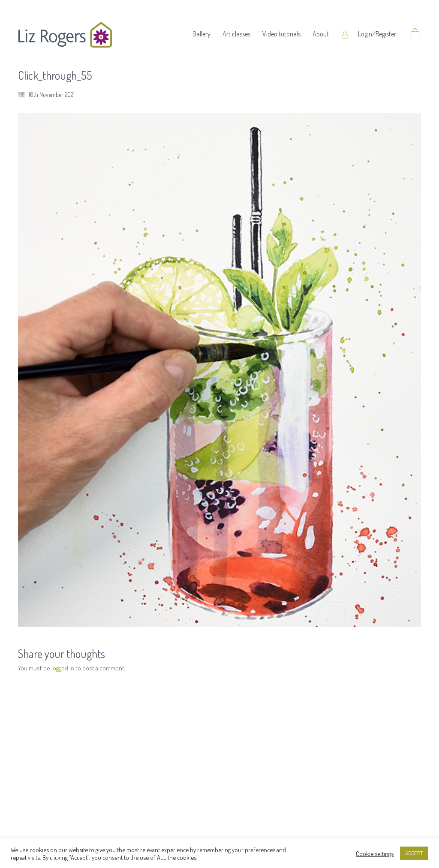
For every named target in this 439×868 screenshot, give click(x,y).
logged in (63, 668)
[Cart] (415, 35)
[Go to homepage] (65, 35)
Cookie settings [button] (375, 853)
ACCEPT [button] (414, 853)
